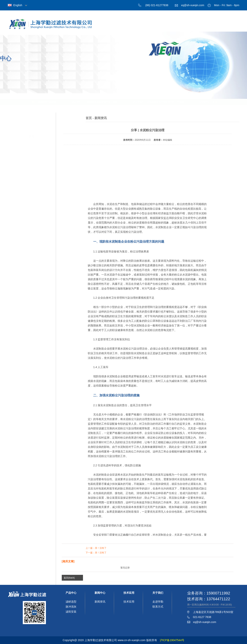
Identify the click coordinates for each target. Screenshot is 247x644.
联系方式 (158, 607)
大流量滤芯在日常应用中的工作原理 (167, 102)
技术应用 (207, 26)
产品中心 (165, 26)
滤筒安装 (71, 612)
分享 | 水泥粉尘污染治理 (45, 102)
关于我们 (144, 26)
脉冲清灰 (71, 607)
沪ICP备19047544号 (172, 640)
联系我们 (229, 26)
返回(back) (69, 579)
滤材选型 (71, 602)
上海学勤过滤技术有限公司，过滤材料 (54, 27)
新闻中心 (186, 26)
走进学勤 (158, 602)
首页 (123, 26)
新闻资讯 (100, 602)
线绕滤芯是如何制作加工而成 (103, 102)
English (18, 5)
